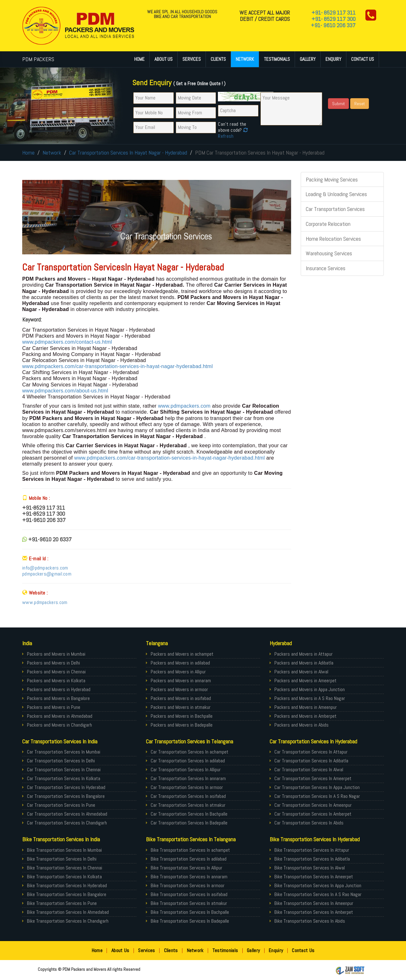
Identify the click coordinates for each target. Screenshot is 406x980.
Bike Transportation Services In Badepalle (190, 921)
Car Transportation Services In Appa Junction (317, 787)
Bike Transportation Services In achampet (190, 850)
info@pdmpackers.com (45, 568)
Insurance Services (326, 268)
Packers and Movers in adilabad (180, 663)
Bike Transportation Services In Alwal (310, 868)
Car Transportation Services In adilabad (188, 761)
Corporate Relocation (328, 224)
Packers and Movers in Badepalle (182, 725)
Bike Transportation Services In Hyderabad (67, 885)
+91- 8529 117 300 (334, 19)
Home (139, 59)
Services (192, 59)
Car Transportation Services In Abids (309, 823)
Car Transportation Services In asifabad (188, 796)
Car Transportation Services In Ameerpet (313, 778)
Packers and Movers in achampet (182, 654)
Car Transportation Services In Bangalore (66, 796)
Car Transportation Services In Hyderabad (66, 787)
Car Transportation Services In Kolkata (64, 778)
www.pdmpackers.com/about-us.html (65, 391)
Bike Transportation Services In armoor (188, 885)
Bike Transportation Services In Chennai (65, 868)
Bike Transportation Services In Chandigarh (68, 921)
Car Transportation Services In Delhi (61, 761)
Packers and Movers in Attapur (304, 654)
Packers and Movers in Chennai (56, 672)
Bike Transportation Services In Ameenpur (314, 903)
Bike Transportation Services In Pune (62, 903)
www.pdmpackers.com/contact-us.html (67, 342)
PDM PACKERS (38, 59)
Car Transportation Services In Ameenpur (313, 805)
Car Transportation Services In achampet (190, 752)
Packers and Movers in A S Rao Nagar (310, 698)
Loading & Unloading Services (336, 194)
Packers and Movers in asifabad (181, 698)
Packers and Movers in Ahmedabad (60, 716)
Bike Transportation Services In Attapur (312, 850)
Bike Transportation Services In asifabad (189, 894)
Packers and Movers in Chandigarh (59, 725)
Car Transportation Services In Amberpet (313, 814)
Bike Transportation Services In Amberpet (314, 912)
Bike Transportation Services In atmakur (189, 903)
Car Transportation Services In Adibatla (311, 761)
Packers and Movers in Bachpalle (182, 716)
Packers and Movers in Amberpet (305, 716)
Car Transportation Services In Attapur (311, 752)
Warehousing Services (329, 253)
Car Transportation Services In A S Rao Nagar (317, 796)
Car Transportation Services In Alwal (309, 770)
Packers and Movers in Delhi (53, 663)
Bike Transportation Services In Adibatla (312, 859)
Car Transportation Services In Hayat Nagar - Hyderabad (128, 153)
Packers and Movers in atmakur (181, 707)
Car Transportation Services (335, 209)
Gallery (308, 59)
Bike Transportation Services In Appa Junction (318, 885)
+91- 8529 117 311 (334, 13)
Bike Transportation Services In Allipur (187, 868)
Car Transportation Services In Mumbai (64, 752)
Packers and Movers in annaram (181, 681)
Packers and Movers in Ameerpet (305, 681)
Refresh (233, 133)
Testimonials (277, 59)
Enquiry (333, 59)
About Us (164, 59)
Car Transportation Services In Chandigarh (67, 823)
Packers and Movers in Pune (54, 707)
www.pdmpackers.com (184, 406)
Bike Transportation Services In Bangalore (67, 894)
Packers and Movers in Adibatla (304, 663)
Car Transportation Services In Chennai (64, 770)
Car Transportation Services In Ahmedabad (67, 814)
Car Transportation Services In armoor (187, 787)
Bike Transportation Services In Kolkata (64, 877)
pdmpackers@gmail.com (47, 574)
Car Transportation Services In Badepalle (189, 823)
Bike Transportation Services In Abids (310, 921)
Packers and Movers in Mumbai (56, 654)
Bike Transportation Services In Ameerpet (314, 877)
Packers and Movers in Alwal (301, 672)
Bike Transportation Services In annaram (189, 877)
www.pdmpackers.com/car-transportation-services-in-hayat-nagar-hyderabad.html (118, 366)
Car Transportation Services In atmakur (188, 805)
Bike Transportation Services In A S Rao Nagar (318, 894)
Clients (218, 59)
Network (245, 59)
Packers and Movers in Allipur (178, 672)
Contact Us (363, 59)
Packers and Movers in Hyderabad (59, 689)
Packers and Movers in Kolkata (56, 681)
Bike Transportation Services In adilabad (189, 859)
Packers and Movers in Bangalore (58, 698)
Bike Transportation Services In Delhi (62, 859)
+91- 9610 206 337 (333, 25)
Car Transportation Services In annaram (188, 778)
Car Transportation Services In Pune (61, 805)
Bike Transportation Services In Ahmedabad (68, 912)
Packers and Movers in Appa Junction (310, 689)
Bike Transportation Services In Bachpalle (190, 912)
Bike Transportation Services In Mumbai (64, 850)
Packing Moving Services (332, 179)
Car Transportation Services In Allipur (186, 770)
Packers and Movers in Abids (301, 725)
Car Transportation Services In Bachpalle (189, 814)
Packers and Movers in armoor (179, 689)
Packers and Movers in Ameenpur (306, 707)
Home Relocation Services (333, 239)
